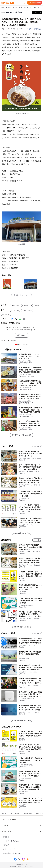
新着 (3, 8)
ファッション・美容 (30, 8)
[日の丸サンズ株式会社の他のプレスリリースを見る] (37, 12)
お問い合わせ (21, 335)
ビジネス (38, 306)
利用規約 (5, 845)
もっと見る (37, 447)
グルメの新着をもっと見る (21, 533)
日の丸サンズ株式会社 (34, 29)
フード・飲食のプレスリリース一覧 (21, 813)
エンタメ (9, 8)
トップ (4, 813)
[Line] (20, 319)
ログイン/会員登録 (35, 3)
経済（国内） (6, 314)
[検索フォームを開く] (24, 3)
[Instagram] (24, 859)
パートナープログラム (10, 841)
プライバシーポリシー (10, 849)
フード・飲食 (15, 306)
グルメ (15, 8)
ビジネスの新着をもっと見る (21, 720)
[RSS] (28, 859)
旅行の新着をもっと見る (21, 627)
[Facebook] (12, 319)
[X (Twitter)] (16, 319)
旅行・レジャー (27, 306)
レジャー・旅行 (27, 310)
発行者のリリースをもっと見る (21, 435)
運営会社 (5, 837)
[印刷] (24, 319)
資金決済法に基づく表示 (11, 853)
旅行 (20, 8)
